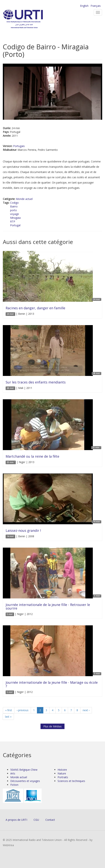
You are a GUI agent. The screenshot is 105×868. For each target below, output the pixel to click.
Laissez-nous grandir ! (23, 530)
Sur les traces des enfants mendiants (36, 382)
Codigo (14, 203)
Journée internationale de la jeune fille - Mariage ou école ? (52, 684)
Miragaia (15, 218)
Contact (50, 820)
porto (13, 210)
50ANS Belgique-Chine (24, 770)
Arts (13, 773)
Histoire (62, 770)
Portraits (63, 777)
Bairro (14, 206)
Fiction (14, 785)
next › (86, 710)
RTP (13, 221)
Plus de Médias (52, 726)
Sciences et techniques (71, 781)
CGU (36, 820)
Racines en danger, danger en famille (35, 308)
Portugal (15, 225)
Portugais (19, 146)
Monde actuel (24, 199)
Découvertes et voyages (25, 781)
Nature (62, 773)
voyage (15, 214)
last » (8, 717)
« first (9, 710)
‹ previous (23, 710)
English (84, 6)
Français (96, 6)
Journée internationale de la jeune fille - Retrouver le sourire (48, 607)
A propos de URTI (16, 820)
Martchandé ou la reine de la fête (32, 456)
